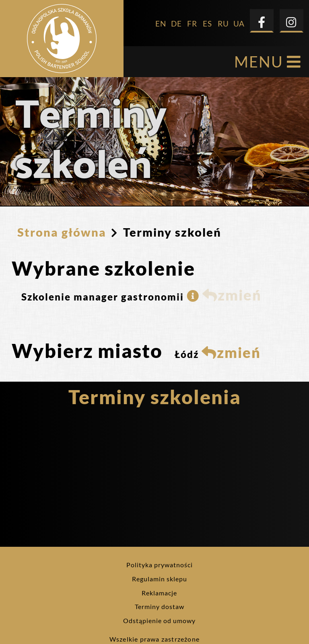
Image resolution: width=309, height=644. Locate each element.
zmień (232, 273)
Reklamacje (159, 571)
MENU (268, 40)
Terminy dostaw (160, 585)
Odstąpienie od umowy (159, 599)
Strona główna (62, 211)
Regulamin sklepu (160, 557)
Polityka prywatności (160, 543)
